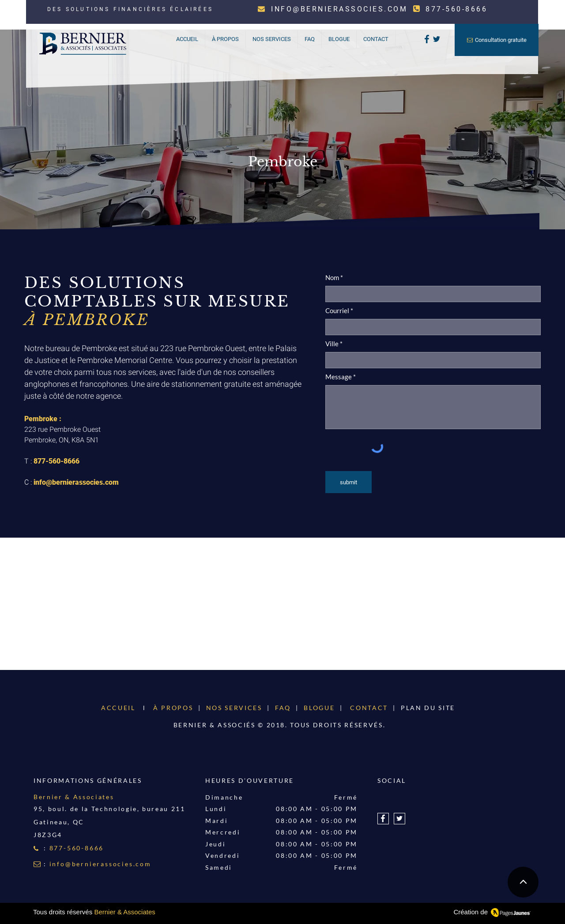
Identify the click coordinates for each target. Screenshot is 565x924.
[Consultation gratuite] (497, 40)
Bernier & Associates (124, 912)
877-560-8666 (56, 461)
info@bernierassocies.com (76, 482)
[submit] (348, 482)
